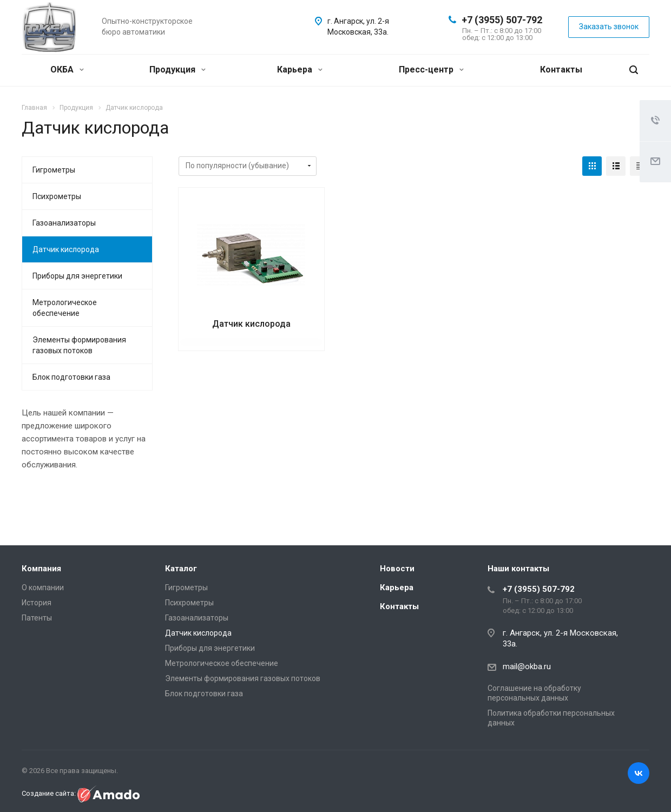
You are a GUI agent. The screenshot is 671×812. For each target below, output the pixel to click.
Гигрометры (54, 170)
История (37, 603)
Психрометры (57, 196)
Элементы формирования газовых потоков (79, 345)
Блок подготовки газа (71, 377)
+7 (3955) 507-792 (502, 20)
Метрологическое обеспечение (65, 308)
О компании (43, 587)
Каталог (181, 569)
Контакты (561, 70)
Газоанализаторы (64, 223)
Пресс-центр (431, 70)
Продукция (177, 70)
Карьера (300, 70)
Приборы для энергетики (77, 276)
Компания (41, 569)
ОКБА (67, 70)
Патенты (37, 618)
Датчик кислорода (251, 324)
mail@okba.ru (527, 666)
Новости (397, 569)
